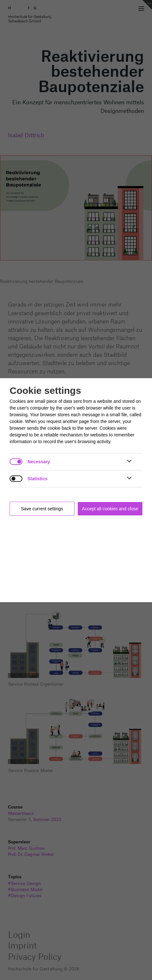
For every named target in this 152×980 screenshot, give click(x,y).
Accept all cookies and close (110, 509)
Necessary (39, 462)
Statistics (37, 479)
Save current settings (42, 509)
